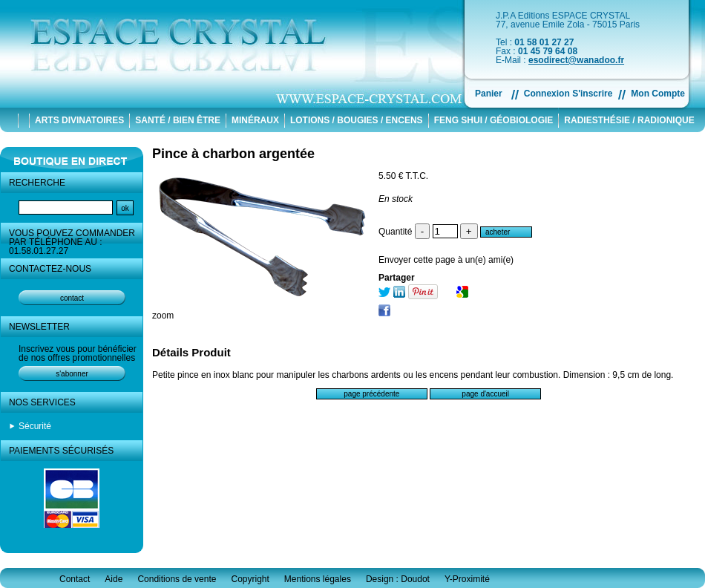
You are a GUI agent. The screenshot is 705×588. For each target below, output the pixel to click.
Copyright (250, 579)
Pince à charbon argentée (233, 154)
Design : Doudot (398, 579)
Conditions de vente (177, 579)
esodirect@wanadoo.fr (576, 60)
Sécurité (35, 426)
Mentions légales (318, 579)
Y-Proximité (467, 579)
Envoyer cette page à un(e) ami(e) (446, 260)
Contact (75, 579)
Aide (114, 579)
